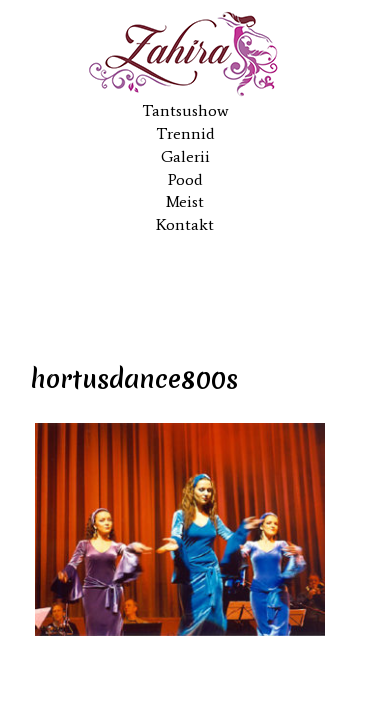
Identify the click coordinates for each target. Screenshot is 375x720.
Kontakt (185, 224)
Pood (185, 179)
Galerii (185, 156)
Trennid (185, 133)
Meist (185, 201)
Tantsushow (185, 110)
